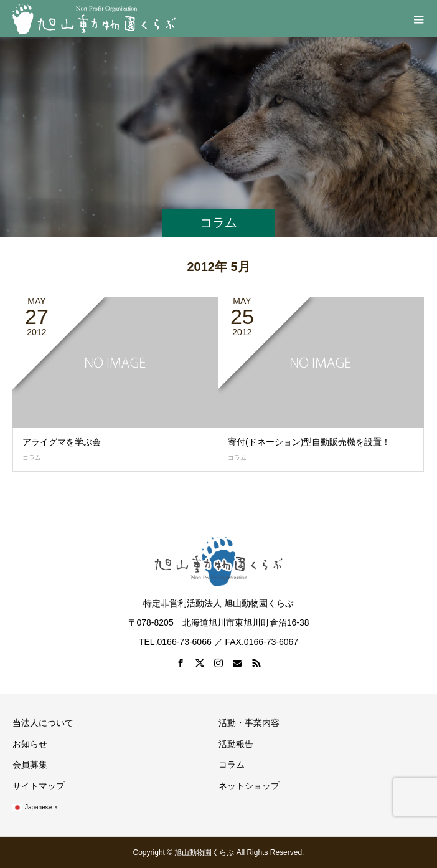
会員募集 (30, 765)
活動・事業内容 (249, 723)
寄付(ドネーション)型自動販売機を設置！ (309, 442)
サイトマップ (39, 786)
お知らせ (30, 744)
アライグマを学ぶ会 (62, 442)
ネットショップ (249, 786)
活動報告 (236, 744)
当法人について (43, 723)
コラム (32, 458)
